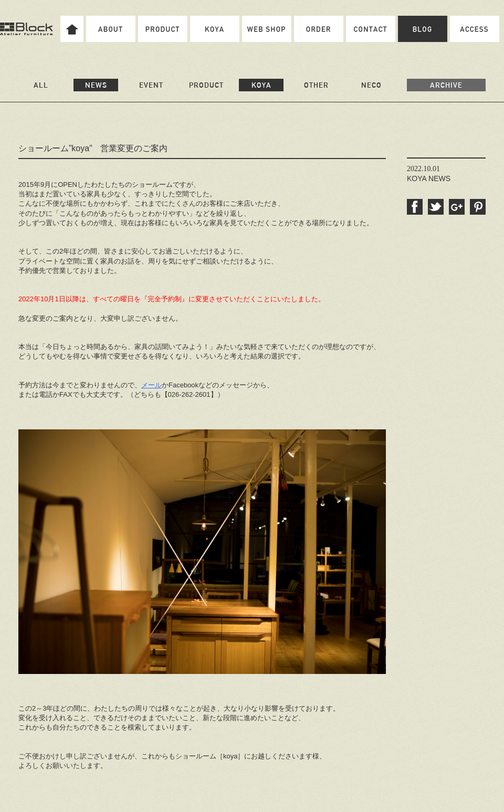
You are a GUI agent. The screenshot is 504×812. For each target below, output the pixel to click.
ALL (41, 85)
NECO (371, 85)
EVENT (151, 85)
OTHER (316, 85)
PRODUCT (206, 85)
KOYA (261, 85)
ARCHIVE (446, 85)
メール (151, 385)
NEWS (96, 85)
